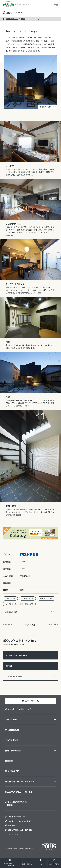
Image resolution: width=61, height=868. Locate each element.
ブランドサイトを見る (30, 676)
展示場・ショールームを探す (30, 655)
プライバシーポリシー (17, 817)
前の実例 (7, 624)
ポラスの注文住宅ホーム (12, 19)
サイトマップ (13, 834)
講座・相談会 (27, 864)
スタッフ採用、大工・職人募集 (20, 830)
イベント (41, 864)
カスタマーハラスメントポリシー (21, 821)
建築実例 (23, 19)
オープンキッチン (12, 604)
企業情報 (12, 825)
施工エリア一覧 (32, 701)
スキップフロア (28, 598)
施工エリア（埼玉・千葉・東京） (20, 792)
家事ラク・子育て (46, 598)
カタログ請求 (54, 864)
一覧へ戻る (30, 625)
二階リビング (10, 598)
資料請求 (30, 666)
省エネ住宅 (29, 604)
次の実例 (54, 624)
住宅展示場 (10, 864)
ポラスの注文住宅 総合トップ (18, 709)
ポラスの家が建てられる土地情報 (16, 804)
